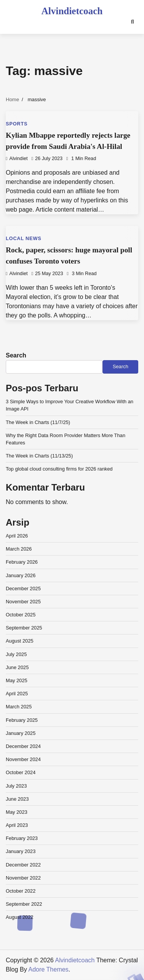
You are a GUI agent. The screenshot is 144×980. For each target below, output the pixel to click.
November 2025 (23, 602)
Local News (24, 239)
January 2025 (21, 733)
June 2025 (17, 667)
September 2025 (24, 628)
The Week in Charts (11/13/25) (39, 456)
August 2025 (20, 641)
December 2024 (23, 746)
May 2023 (17, 812)
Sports (17, 124)
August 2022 (20, 917)
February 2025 (22, 720)
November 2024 (23, 759)
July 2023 (16, 786)
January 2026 (21, 575)
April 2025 (17, 694)
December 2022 (23, 865)
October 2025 (21, 615)
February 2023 (22, 838)
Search (16, 355)
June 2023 (17, 799)
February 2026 (22, 562)
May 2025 (17, 680)
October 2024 (21, 772)
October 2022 (21, 891)
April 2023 (17, 825)
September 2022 (24, 904)
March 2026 (19, 549)
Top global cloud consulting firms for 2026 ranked (59, 469)
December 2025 (23, 589)
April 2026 (17, 536)
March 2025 (19, 707)
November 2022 (23, 878)
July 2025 (16, 654)
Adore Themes (49, 969)
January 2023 (21, 851)
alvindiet (17, 159)
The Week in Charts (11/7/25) (38, 422)
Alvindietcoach (72, 11)
